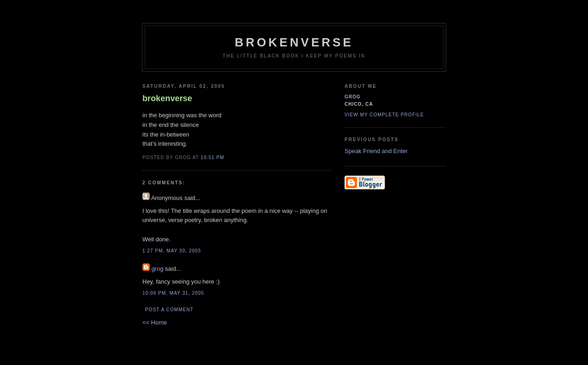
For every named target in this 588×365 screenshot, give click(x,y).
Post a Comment (169, 310)
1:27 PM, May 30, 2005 (172, 251)
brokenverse (294, 42)
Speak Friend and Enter (376, 151)
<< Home (155, 322)
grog (158, 269)
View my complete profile (384, 115)
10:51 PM (212, 157)
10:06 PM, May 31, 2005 (173, 293)
